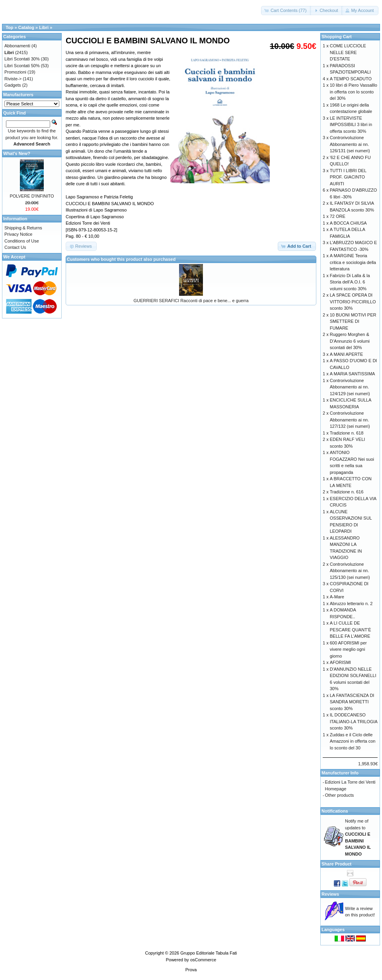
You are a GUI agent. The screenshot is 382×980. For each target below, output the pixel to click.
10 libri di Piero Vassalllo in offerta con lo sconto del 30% (354, 92)
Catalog (26, 27)
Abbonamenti (17, 46)
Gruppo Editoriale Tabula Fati (209, 953)
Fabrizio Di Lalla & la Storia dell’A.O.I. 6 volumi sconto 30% (350, 282)
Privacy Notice (18, 234)
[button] (286, 11)
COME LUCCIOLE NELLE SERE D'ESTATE (348, 52)
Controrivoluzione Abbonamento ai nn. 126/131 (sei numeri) (350, 144)
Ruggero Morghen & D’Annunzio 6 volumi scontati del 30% (350, 341)
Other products (340, 795)
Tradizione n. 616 (347, 492)
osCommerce (203, 960)
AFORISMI (340, 662)
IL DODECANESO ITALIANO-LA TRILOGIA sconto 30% (354, 721)
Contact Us (15, 247)
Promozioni (15, 72)
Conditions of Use (22, 241)
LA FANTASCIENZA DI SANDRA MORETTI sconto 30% (352, 702)
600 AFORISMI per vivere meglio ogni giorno (348, 649)
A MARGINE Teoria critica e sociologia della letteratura (353, 262)
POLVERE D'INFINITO (32, 196)
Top (9, 27)
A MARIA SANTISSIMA (353, 374)
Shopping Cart (337, 37)
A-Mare (337, 597)
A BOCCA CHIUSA (348, 223)
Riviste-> (13, 79)
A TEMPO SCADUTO (351, 79)
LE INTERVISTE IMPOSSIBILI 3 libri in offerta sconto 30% (351, 125)
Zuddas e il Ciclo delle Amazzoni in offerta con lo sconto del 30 (353, 741)
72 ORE (338, 216)
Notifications (335, 811)
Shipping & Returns (23, 228)
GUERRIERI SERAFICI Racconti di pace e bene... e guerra (191, 301)
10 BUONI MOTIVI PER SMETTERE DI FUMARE (353, 321)
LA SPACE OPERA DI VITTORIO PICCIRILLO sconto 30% (353, 302)
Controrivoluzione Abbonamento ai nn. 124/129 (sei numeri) (350, 387)
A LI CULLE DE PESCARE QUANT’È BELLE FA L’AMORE (351, 630)
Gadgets (13, 85)
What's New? (17, 153)
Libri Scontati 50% (22, 66)
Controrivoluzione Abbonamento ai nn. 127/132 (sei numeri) (350, 420)
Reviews (330, 894)
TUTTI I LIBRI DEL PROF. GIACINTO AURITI (348, 177)
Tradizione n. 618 (347, 433)
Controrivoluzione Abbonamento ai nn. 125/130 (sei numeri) (350, 571)
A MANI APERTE (347, 354)
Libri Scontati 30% (22, 59)
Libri (44, 27)
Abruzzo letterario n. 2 (351, 604)
